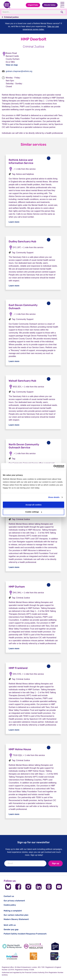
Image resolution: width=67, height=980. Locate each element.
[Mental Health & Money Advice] (12, 946)
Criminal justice (11, 17)
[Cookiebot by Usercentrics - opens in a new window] (53, 467)
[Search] (30, 12)
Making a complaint (13, 911)
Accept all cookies (34, 505)
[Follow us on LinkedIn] (39, 887)
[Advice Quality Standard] (34, 956)
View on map (12, 65)
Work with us (10, 925)
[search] (62, 12)
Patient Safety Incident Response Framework (25, 934)
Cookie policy (10, 905)
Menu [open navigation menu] (62, 5)
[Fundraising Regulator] (34, 946)
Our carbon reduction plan (16, 915)
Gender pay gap (11, 929)
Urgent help (33, 5)
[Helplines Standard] (12, 956)
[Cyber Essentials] (55, 956)
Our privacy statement (14, 901)
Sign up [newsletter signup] (56, 863)
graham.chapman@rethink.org (19, 71)
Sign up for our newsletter (34, 842)
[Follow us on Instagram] (28, 887)
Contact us (9, 896)
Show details (54, 497)
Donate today (50, 5)
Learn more (14, 222)
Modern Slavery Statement (16, 919)
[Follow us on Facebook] (18, 887)
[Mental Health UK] (55, 946)
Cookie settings (34, 512)
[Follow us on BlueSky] (8, 887)
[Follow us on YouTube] (59, 887)
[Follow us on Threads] (49, 887)
